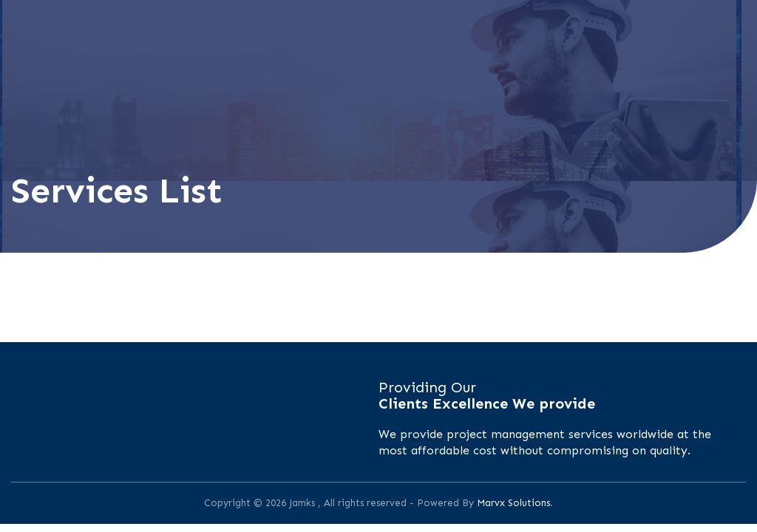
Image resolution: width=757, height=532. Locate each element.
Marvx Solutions (513, 503)
